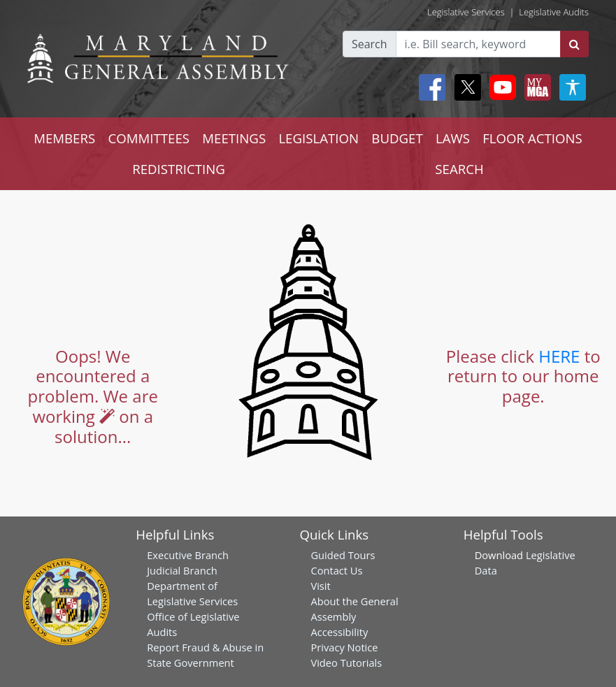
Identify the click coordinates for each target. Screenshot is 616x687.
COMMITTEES (149, 138)
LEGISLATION (318, 138)
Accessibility (339, 632)
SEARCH (459, 169)
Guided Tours (343, 555)
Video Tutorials (346, 663)
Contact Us (336, 570)
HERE (559, 356)
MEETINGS (234, 138)
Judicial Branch (182, 570)
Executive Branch (188, 555)
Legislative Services (466, 12)
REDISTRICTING (179, 169)
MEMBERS (64, 138)
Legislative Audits (554, 12)
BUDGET (397, 138)
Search (370, 44)
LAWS (453, 138)
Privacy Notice (344, 647)
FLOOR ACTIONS (532, 138)
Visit (320, 586)
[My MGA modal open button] (535, 87)
